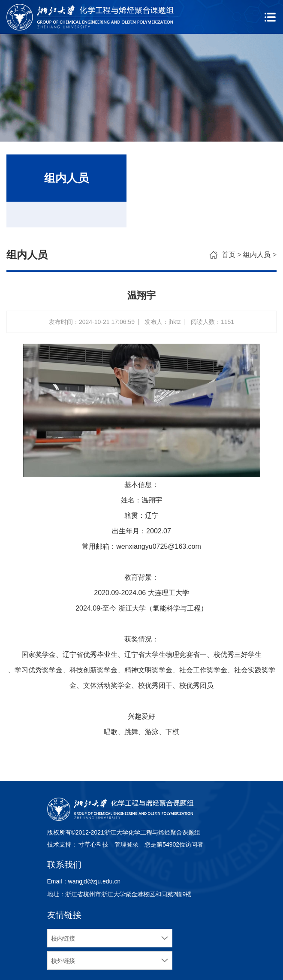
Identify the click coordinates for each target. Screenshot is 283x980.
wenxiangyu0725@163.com (159, 546)
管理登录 (126, 844)
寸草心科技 (93, 844)
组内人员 (257, 255)
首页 (229, 255)
